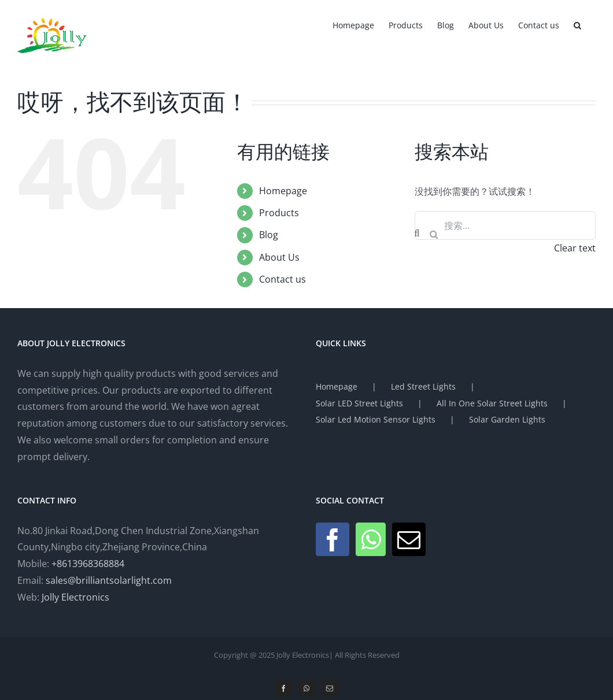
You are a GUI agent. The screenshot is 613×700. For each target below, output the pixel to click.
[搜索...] (505, 225)
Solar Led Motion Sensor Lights (376, 419)
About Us (279, 257)
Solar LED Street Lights (359, 403)
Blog (269, 235)
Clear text (575, 248)
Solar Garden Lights (507, 419)
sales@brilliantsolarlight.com (109, 580)
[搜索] (434, 234)
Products (279, 213)
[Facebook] (333, 539)
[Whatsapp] (371, 539)
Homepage (283, 191)
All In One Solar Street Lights (492, 403)
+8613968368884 (88, 564)
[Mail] (409, 539)
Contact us (283, 279)
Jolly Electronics (75, 597)
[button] (577, 24)
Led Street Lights (423, 386)
